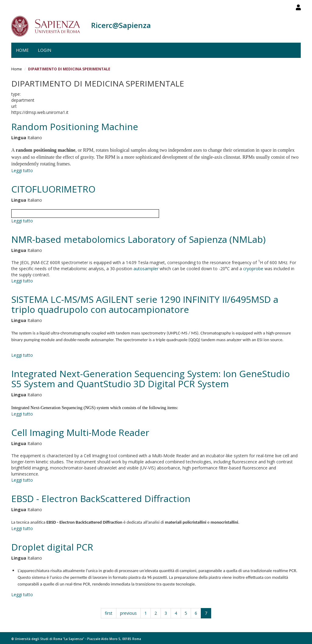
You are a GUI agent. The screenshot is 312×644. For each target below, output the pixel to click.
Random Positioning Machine (75, 127)
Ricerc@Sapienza (121, 25)
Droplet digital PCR (52, 547)
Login (44, 50)
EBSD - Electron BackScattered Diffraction (101, 499)
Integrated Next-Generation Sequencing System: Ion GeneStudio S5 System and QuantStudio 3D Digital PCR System (151, 379)
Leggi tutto (22, 170)
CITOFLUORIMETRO (53, 189)
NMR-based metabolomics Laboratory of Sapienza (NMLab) (138, 239)
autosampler (146, 269)
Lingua (19, 138)
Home (22, 50)
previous (128, 613)
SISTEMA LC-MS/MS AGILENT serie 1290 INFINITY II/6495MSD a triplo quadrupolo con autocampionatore (145, 304)
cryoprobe (253, 269)
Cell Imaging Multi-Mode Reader (80, 432)
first (109, 613)
